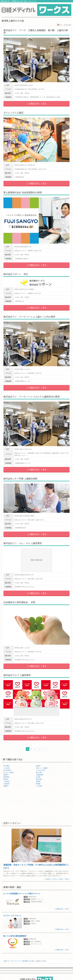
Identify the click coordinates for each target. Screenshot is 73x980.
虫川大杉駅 (7, 770)
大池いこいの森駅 (42, 768)
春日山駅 (39, 773)
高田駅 (6, 775)
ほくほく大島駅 (9, 773)
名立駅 (39, 777)
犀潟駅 (39, 784)
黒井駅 (39, 766)
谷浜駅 (6, 779)
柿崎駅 (6, 786)
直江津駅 (7, 766)
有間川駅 (39, 779)
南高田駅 (7, 777)
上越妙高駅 (40, 775)
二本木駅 (7, 781)
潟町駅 (39, 781)
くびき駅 (7, 768)
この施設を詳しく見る (36, 104)
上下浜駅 (39, 786)
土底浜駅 (7, 784)
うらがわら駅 (41, 770)
